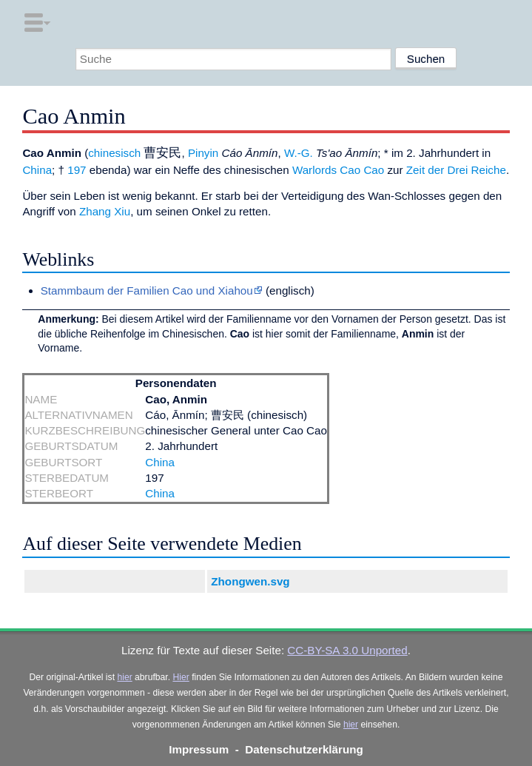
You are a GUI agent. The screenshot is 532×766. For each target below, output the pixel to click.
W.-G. (299, 153)
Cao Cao (362, 170)
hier (124, 677)
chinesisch (114, 153)
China (37, 170)
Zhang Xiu (105, 211)
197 (77, 170)
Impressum (199, 749)
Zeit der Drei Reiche (456, 170)
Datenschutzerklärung (304, 749)
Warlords (314, 170)
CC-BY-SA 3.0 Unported (347, 650)
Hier (181, 677)
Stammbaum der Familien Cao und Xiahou (147, 290)
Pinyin (203, 153)
